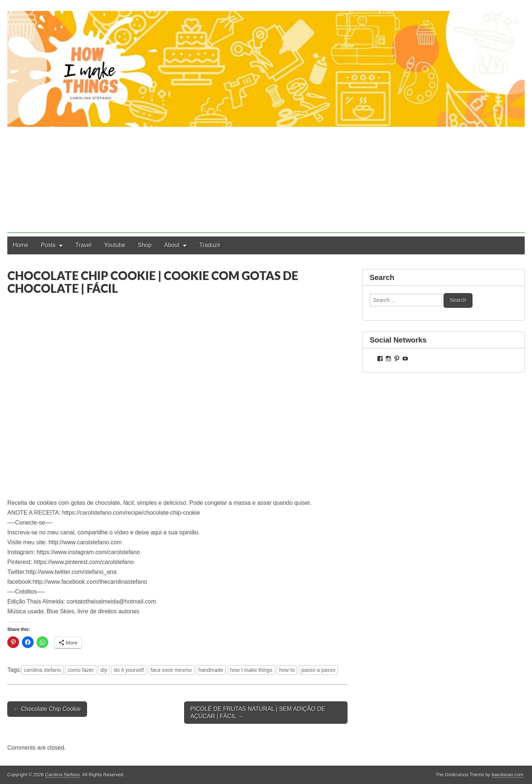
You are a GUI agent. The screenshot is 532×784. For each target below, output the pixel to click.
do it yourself (129, 670)
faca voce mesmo (171, 670)
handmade (211, 670)
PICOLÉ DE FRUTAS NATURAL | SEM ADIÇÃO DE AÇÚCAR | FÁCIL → (258, 712)
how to (287, 670)
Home (21, 245)
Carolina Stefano (62, 775)
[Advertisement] (266, 182)
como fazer (81, 670)
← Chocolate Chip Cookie (47, 709)
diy (104, 670)
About (172, 245)
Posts (48, 245)
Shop (145, 245)
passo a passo (318, 670)
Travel (84, 245)
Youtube (115, 245)
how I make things (251, 670)
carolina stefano (42, 670)
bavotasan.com (508, 775)
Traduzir (210, 245)
